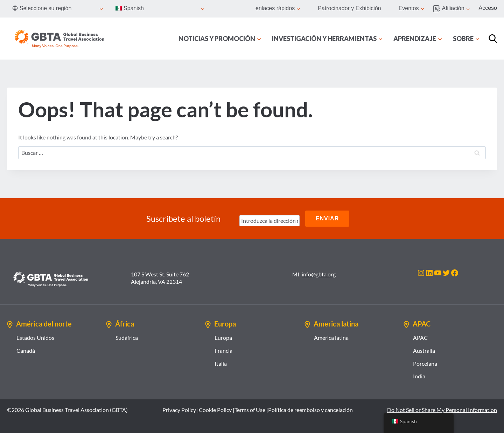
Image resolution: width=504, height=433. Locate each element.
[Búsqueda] (493, 39)
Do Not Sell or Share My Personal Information (442, 410)
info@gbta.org (319, 274)
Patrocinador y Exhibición (349, 8)
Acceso (488, 8)
